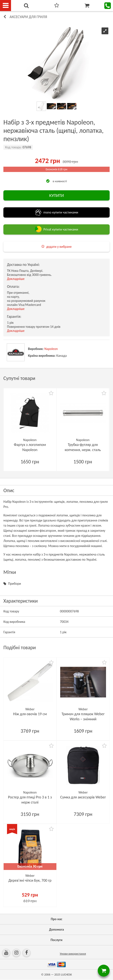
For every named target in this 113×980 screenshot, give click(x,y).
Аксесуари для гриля (28, 17)
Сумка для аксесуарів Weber (83, 797)
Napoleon (51, 349)
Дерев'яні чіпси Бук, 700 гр (30, 880)
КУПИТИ (56, 195)
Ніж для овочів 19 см (30, 714)
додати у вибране (59, 247)
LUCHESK (66, 975)
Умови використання (73, 954)
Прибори (15, 584)
